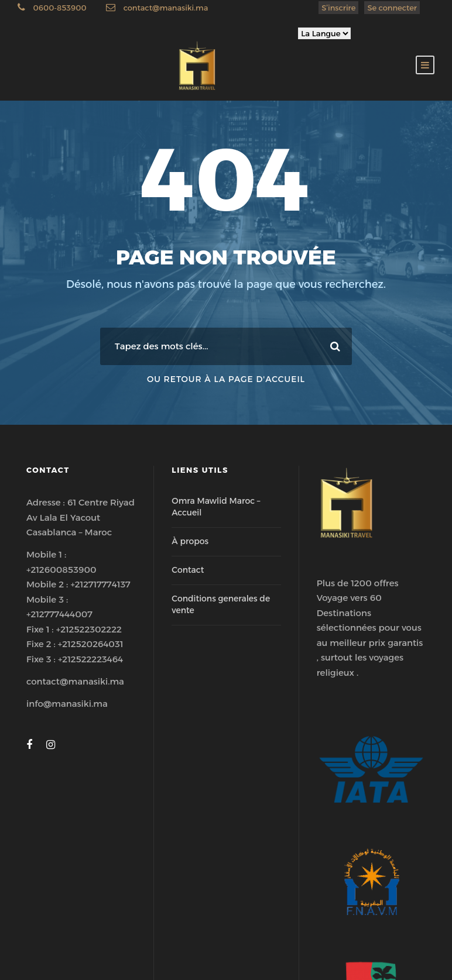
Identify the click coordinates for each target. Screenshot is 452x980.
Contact (188, 570)
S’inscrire (338, 8)
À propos (190, 541)
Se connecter (392, 8)
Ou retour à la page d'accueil (226, 379)
